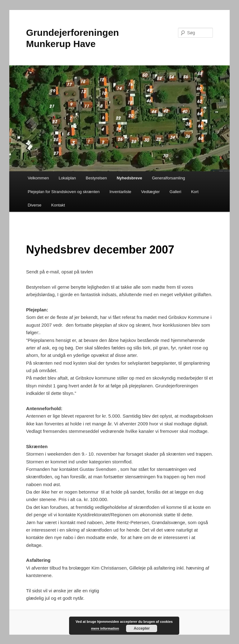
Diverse (35, 205)
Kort (195, 192)
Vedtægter (150, 192)
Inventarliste (120, 192)
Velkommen (38, 178)
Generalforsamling (168, 178)
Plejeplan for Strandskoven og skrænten (64, 192)
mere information (105, 628)
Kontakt (58, 205)
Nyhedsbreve (129, 178)
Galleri (176, 192)
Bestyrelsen (96, 178)
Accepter (142, 628)
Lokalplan (67, 178)
